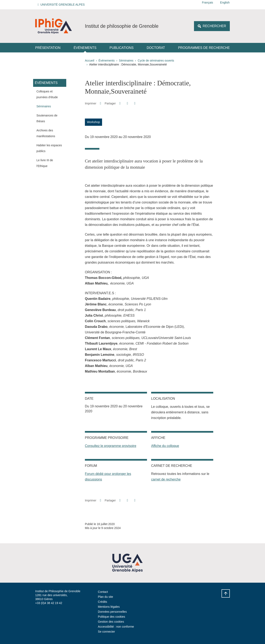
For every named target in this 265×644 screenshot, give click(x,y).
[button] (62, 5)
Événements (85, 48)
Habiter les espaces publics (49, 148)
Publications (122, 48)
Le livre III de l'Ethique (45, 163)
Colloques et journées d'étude (47, 94)
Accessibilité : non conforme (116, 627)
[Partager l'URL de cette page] (135, 103)
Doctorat (156, 48)
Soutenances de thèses (47, 118)
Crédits (102, 602)
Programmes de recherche (204, 48)
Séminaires (126, 61)
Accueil (90, 61)
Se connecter (107, 632)
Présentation (48, 48)
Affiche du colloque (165, 446)
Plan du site (105, 597)
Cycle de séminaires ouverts (156, 61)
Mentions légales (109, 607)
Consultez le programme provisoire (111, 446)
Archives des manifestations (46, 133)
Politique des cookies (112, 617)
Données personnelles (112, 612)
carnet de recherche (166, 479)
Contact (103, 592)
